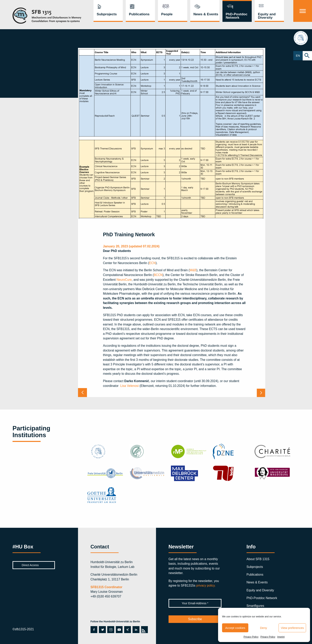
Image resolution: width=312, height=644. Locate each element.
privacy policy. (206, 585)
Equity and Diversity (267, 16)
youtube (119, 629)
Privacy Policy (251, 637)
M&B (193, 270)
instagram (111, 629)
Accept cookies (235, 628)
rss (144, 629)
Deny (264, 628)
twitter (102, 629)
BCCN (158, 275)
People (167, 14)
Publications (139, 14)
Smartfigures (255, 606)
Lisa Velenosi (130, 386)
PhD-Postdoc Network (236, 16)
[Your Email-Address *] (195, 603)
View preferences (292, 628)
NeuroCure (124, 280)
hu (303, 39)
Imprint (281, 637)
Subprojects (107, 14)
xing (127, 629)
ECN (152, 263)
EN (298, 56)
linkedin (136, 629)
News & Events (206, 14)
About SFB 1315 (258, 559)
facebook (94, 629)
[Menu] (303, 11)
